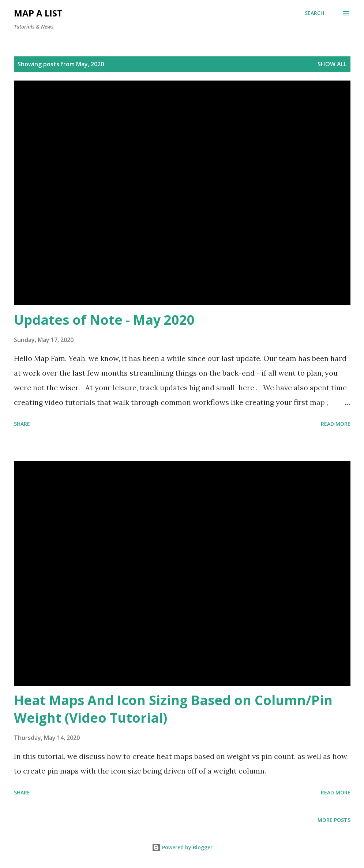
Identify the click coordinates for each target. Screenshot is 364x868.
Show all (332, 64)
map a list (38, 13)
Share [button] (22, 424)
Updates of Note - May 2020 (104, 320)
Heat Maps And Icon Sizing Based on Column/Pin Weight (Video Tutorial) (173, 709)
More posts (334, 820)
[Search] (314, 13)
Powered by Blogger (182, 847)
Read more (336, 424)
